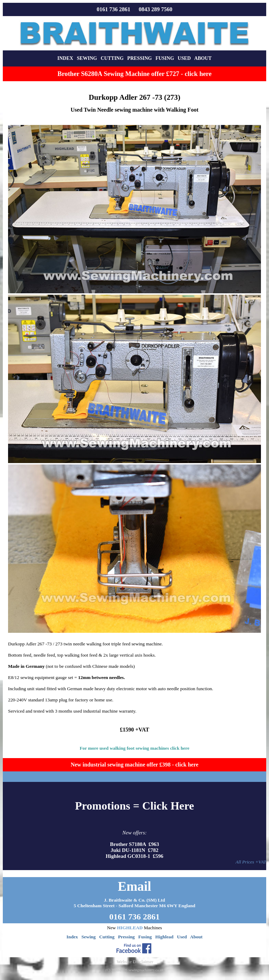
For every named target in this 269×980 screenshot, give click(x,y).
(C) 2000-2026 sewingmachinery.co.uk (134, 970)
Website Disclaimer (135, 962)
